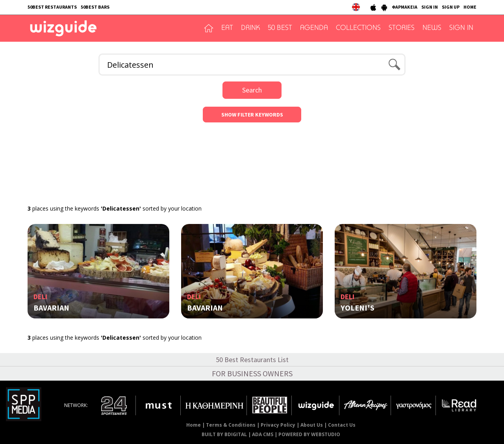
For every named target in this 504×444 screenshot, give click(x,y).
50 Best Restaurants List (252, 360)
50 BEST (280, 28)
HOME (470, 7)
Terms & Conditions (231, 425)
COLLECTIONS (358, 28)
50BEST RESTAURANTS (52, 7)
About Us (312, 425)
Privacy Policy (278, 425)
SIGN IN (430, 7)
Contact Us (342, 425)
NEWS (432, 28)
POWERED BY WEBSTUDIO (309, 434)
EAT (227, 28)
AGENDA (314, 28)
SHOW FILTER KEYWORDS (252, 115)
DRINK (250, 28)
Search (252, 90)
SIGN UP (451, 7)
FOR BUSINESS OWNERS (252, 373)
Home (194, 425)
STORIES (402, 28)
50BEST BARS (95, 7)
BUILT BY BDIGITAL (224, 434)
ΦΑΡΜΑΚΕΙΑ (405, 7)
